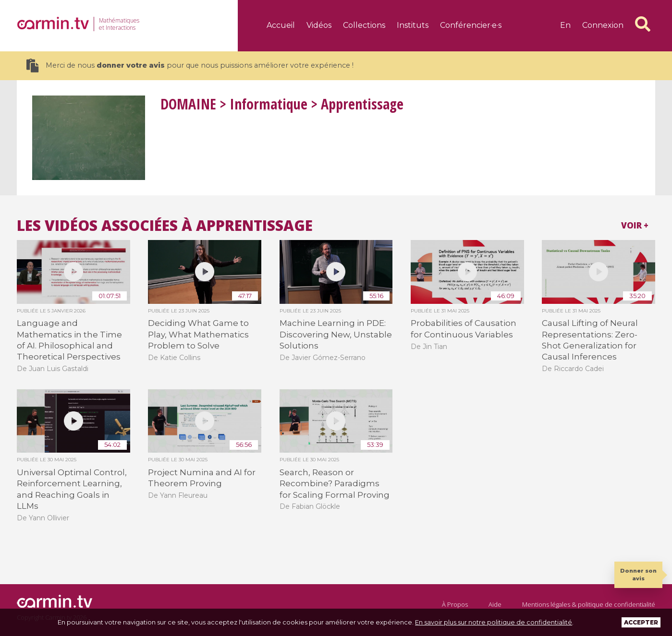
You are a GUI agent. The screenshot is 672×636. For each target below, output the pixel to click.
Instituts (413, 25)
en (565, 25)
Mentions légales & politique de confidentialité (589, 604)
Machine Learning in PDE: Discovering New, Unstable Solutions (336, 334)
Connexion (603, 25)
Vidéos (319, 25)
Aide (495, 604)
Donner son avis (638, 574)
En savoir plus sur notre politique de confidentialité (494, 622)
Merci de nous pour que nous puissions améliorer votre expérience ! (190, 66)
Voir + (635, 225)
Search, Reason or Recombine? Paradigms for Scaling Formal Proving (335, 484)
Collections (364, 25)
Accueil (281, 25)
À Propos (455, 604)
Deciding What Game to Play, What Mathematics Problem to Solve (198, 334)
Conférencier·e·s (471, 25)
